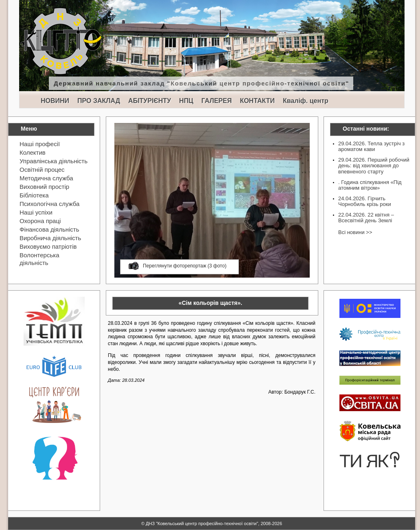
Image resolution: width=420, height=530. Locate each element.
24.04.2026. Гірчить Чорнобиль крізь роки (365, 201)
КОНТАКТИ (257, 101)
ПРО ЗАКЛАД (99, 101)
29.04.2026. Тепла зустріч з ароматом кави (371, 146)
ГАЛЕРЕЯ (217, 101)
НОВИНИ (55, 101)
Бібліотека (34, 195)
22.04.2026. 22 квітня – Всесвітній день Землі (366, 218)
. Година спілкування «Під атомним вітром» (370, 185)
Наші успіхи (36, 212)
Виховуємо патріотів (48, 246)
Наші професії (40, 144)
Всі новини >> (355, 232)
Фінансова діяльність (49, 229)
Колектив (33, 152)
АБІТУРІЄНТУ (150, 101)
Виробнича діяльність (50, 238)
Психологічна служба (49, 204)
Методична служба (46, 178)
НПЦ (186, 101)
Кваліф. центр (306, 101)
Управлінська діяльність (54, 161)
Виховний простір (44, 187)
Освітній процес (42, 170)
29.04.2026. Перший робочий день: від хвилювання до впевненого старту (374, 166)
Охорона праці (40, 221)
